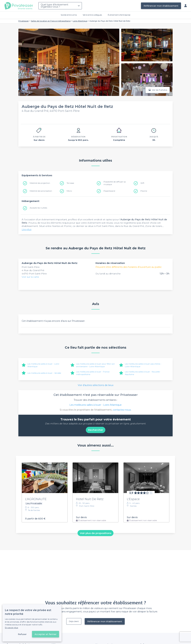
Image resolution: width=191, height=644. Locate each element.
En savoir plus (11, 628)
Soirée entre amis (69, 15)
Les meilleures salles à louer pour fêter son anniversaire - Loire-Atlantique (95, 365)
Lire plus (27, 229)
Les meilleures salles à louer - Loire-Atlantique (95, 405)
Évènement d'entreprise (119, 15)
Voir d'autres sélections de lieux (96, 385)
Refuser (22, 634)
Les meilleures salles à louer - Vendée (44, 373)
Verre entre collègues (92, 15)
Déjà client (74, 621)
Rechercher (96, 430)
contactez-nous (122, 410)
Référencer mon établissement (161, 6)
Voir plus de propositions (96, 533)
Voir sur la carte (30, 277)
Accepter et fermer (46, 634)
